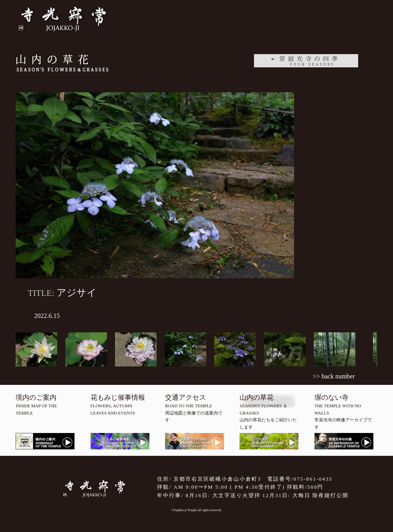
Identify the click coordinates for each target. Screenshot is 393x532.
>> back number (334, 376)
